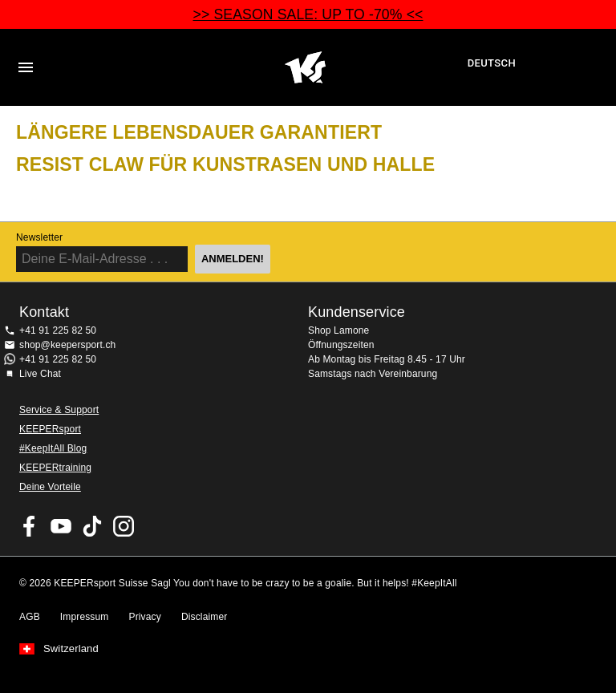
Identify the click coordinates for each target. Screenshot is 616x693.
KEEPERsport (50, 429)
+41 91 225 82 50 (58, 330)
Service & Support (59, 410)
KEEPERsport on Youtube (61, 526)
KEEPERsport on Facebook (30, 526)
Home (306, 67)
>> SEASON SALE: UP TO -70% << (308, 14)
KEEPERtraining (55, 468)
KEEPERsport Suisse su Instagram (124, 526)
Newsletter (39, 237)
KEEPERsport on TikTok (92, 526)
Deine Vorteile (50, 487)
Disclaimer (205, 617)
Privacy (145, 617)
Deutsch (492, 63)
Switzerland (71, 649)
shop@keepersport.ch (67, 345)
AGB (30, 617)
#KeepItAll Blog (53, 448)
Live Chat (40, 374)
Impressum (85, 617)
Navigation (26, 67)
